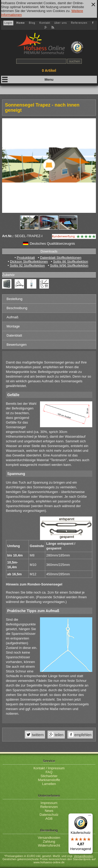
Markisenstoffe (49, 780)
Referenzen (79, 23)
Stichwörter (49, 776)
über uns (61, 23)
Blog (32, 23)
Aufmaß (13, 317)
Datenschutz (49, 815)
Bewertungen (17, 345)
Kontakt (45, 23)
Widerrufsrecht (49, 845)
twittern (37, 735)
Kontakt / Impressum (49, 768)
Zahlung (49, 841)
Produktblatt (26, 258)
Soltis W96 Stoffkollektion (69, 265)
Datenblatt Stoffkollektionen (61, 258)
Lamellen (49, 784)
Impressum (49, 803)
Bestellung (15, 299)
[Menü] (90, 817)
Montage (13, 326)
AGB (49, 819)
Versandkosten (49, 838)
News (49, 811)
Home (21, 23)
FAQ (49, 772)
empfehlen (82, 735)
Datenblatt (14, 335)
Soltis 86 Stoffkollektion (71, 262)
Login (8, 23)
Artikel (49, 71)
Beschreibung (17, 308)
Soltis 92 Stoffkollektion (27, 265)
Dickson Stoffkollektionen (29, 262)
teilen (58, 735)
